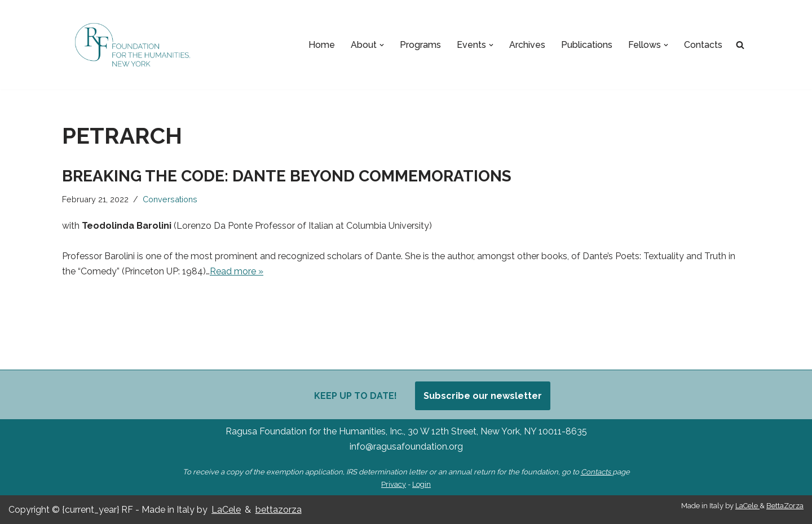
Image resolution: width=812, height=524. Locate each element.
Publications (587, 45)
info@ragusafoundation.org (406, 447)
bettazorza (279, 510)
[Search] (740, 45)
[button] (382, 45)
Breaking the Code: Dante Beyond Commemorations (287, 176)
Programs (420, 45)
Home (322, 45)
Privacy (394, 484)
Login (422, 484)
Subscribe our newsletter (483, 396)
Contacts (703, 45)
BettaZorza (785, 506)
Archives (527, 45)
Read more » (237, 271)
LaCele (226, 510)
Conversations (170, 199)
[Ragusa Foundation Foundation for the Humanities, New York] (133, 45)
